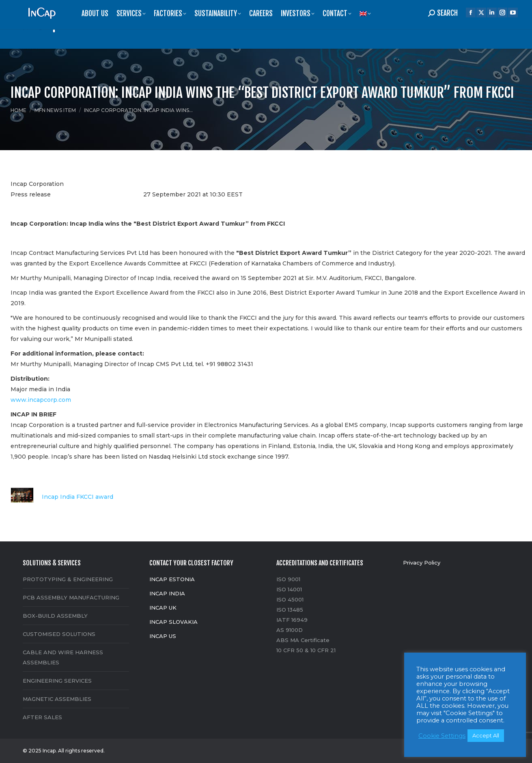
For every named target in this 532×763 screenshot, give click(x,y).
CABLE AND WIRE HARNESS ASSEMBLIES (63, 657)
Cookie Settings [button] (442, 736)
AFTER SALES (42, 717)
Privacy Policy (422, 563)
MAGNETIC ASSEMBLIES (57, 699)
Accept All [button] (486, 735)
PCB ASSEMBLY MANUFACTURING (71, 597)
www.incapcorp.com (41, 400)
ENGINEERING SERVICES (57, 681)
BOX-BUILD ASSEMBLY (55, 616)
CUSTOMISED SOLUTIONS (59, 634)
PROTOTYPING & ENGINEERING (68, 579)
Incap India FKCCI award (62, 497)
